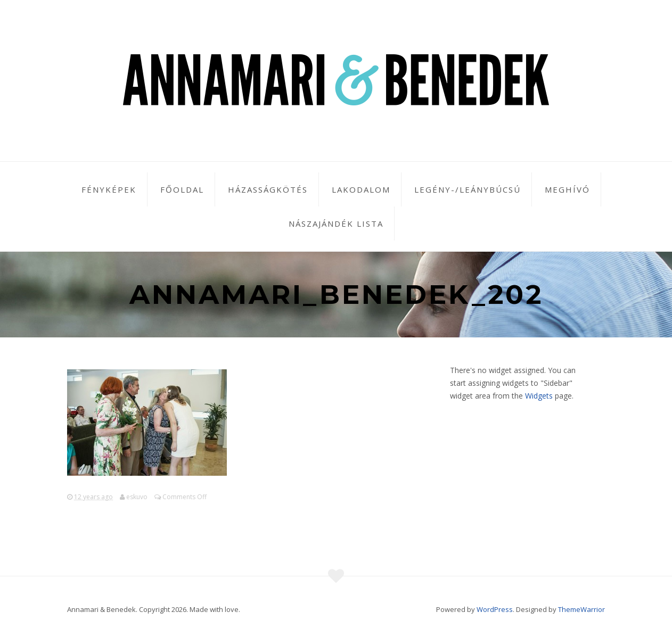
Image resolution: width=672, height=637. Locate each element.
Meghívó (567, 189)
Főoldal (182, 189)
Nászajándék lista (336, 224)
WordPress (495, 609)
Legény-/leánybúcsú (468, 189)
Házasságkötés (268, 189)
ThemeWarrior (581, 609)
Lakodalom (361, 189)
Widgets (539, 396)
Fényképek (109, 189)
